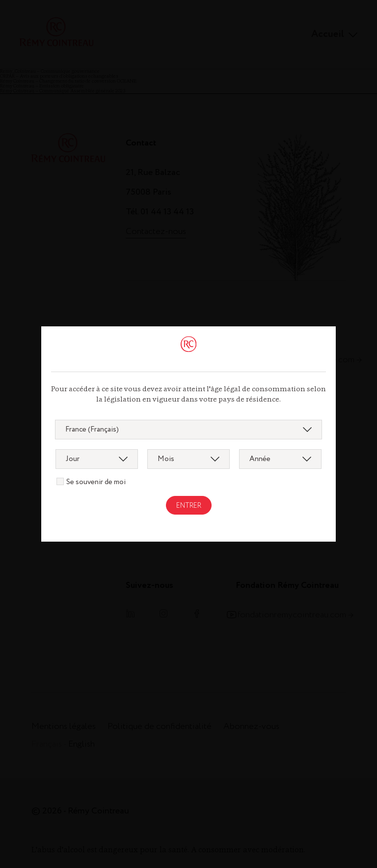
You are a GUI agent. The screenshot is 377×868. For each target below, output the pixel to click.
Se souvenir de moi (96, 482)
